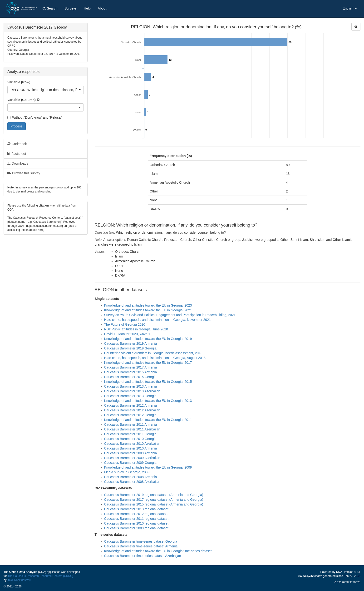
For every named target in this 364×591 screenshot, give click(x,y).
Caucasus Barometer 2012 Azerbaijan (132, 410)
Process (17, 126)
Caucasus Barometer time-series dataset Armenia (141, 546)
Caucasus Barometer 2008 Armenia (131, 477)
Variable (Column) (22, 100)
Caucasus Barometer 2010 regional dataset (136, 523)
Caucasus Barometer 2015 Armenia (131, 372)
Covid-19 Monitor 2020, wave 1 (127, 334)
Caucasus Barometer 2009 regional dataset (136, 528)
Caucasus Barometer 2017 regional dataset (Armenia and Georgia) (154, 500)
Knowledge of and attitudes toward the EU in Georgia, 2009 (148, 467)
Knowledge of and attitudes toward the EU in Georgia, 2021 (148, 310)
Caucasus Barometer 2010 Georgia (130, 439)
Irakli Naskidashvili (19, 580)
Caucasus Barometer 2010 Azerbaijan (132, 444)
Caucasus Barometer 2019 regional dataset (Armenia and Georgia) (154, 495)
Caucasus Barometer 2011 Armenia (131, 424)
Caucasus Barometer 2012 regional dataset (136, 514)
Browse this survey (24, 173)
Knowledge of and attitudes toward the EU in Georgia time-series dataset (158, 551)
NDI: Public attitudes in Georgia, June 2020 (136, 329)
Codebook (17, 144)
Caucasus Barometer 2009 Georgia (130, 463)
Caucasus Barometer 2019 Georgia (130, 348)
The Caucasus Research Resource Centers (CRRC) (40, 576)
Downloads (18, 163)
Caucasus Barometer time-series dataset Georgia (141, 541)
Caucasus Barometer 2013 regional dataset (136, 509)
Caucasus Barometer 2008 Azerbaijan (132, 482)
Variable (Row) (19, 82)
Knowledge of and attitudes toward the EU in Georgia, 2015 (148, 382)
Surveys (71, 8)
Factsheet (17, 154)
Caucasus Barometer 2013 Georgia (130, 396)
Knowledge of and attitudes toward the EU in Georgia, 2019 (148, 339)
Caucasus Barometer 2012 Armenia (131, 405)
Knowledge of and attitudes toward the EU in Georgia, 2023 (148, 305)
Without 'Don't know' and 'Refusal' (35, 117)
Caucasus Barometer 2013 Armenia (131, 386)
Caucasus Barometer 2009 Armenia (131, 453)
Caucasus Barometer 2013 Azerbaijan (132, 391)
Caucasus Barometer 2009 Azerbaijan (132, 458)
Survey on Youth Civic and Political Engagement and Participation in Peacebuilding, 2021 (170, 315)
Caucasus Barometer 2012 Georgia (130, 415)
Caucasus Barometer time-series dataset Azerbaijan (143, 556)
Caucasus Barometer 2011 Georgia (130, 434)
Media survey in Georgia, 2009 (127, 472)
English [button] (350, 8)
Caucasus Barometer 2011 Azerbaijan (132, 429)
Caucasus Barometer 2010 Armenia (131, 448)
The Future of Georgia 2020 (125, 324)
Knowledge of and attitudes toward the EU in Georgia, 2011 (148, 420)
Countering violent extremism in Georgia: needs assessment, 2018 (153, 353)
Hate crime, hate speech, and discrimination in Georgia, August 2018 (155, 358)
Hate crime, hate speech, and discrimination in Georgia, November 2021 (157, 320)
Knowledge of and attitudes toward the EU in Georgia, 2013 (148, 401)
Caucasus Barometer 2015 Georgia (130, 377)
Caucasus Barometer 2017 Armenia (131, 367)
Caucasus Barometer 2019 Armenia (131, 343)
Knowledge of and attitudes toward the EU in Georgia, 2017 (148, 363)
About (102, 8)
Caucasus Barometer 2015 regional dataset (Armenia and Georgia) (154, 504)
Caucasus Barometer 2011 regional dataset (136, 519)
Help (87, 8)
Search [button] (50, 8)
